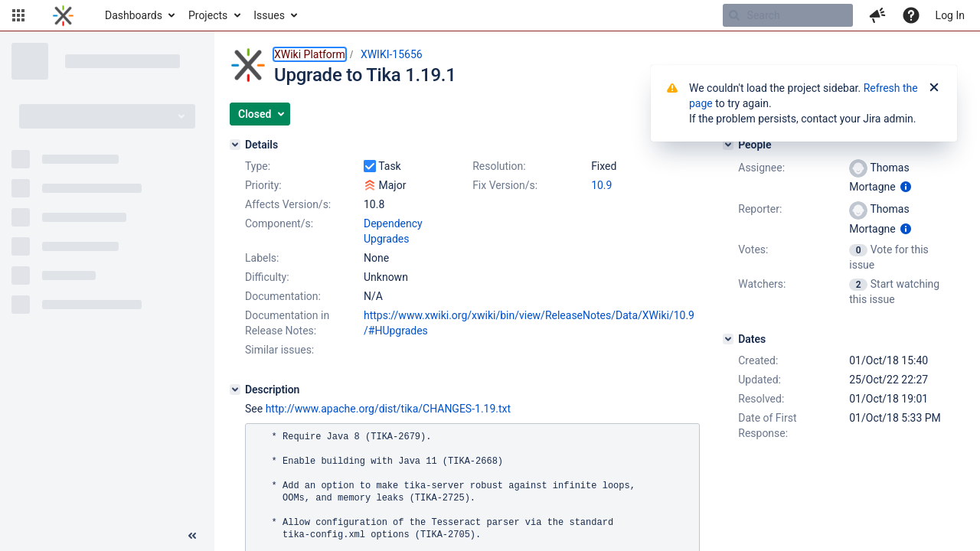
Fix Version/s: (505, 185)
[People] (728, 145)
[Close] (934, 88)
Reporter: (760, 209)
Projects (208, 15)
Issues (269, 15)
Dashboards (134, 15)
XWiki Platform (310, 54)
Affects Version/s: (288, 204)
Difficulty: (267, 277)
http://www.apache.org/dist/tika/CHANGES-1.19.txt (389, 409)
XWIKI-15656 (392, 54)
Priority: (263, 185)
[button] (18, 15)
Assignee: (761, 168)
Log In (950, 15)
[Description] (235, 390)
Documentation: (283, 296)
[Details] (235, 145)
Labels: (262, 258)
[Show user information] (906, 187)
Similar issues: (279, 350)
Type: (258, 166)
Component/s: (279, 223)
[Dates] (728, 339)
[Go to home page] (63, 15)
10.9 (601, 185)
